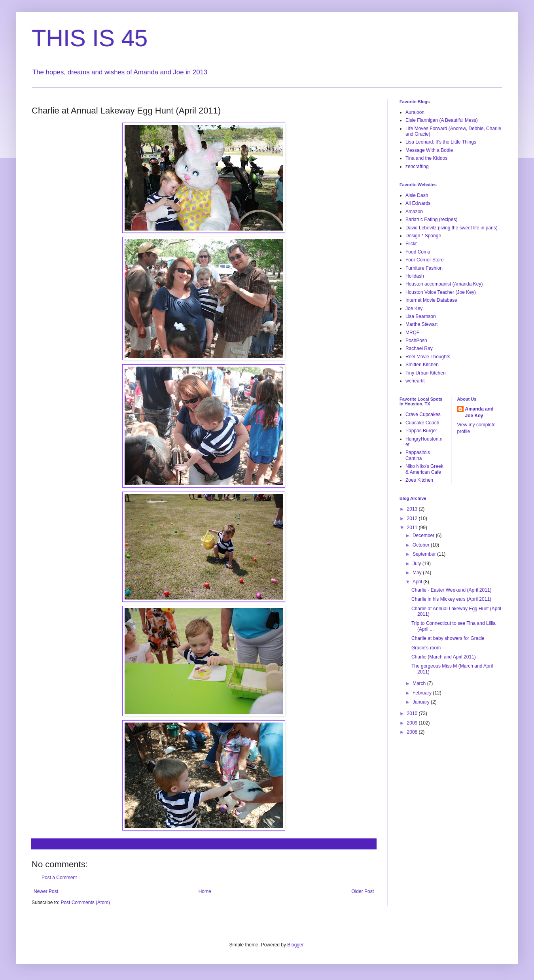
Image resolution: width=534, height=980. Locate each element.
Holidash (415, 276)
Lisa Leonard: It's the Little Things (441, 142)
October (422, 545)
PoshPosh (416, 341)
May (418, 573)
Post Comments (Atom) (85, 902)
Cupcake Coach (422, 423)
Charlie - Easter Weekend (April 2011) (452, 590)
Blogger (295, 945)
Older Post (363, 891)
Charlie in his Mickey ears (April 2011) (451, 599)
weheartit (415, 381)
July (418, 564)
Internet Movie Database (431, 300)
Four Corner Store (425, 260)
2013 (413, 509)
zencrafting (417, 166)
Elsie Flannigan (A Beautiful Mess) (442, 120)
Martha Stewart (421, 324)
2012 (413, 518)
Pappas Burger (421, 431)
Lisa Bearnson (421, 316)
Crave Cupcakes (423, 414)
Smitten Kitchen (422, 365)
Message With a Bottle (429, 150)
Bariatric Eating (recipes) (431, 219)
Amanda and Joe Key (479, 412)
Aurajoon (415, 112)
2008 (413, 732)
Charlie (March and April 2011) (444, 657)
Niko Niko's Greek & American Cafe (424, 469)
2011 (413, 528)
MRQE (413, 333)
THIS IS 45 (90, 38)
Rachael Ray (419, 348)
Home (205, 891)
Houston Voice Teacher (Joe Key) (441, 292)
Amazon (414, 212)
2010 (413, 713)
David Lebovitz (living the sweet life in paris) (452, 228)
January (422, 702)
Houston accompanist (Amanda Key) (444, 284)
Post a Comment (59, 878)
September (425, 554)
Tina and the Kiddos (426, 158)
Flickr (411, 244)
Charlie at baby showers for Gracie (448, 638)
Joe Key (414, 308)
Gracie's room (426, 648)
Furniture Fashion (424, 268)
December (424, 535)
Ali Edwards (418, 203)
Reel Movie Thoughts (428, 357)
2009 (413, 723)
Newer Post (46, 891)
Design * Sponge (423, 236)
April (418, 582)
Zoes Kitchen (419, 480)
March (420, 683)
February (423, 693)
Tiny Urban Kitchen (426, 373)
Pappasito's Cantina (418, 455)
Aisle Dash (417, 195)
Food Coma (418, 252)
